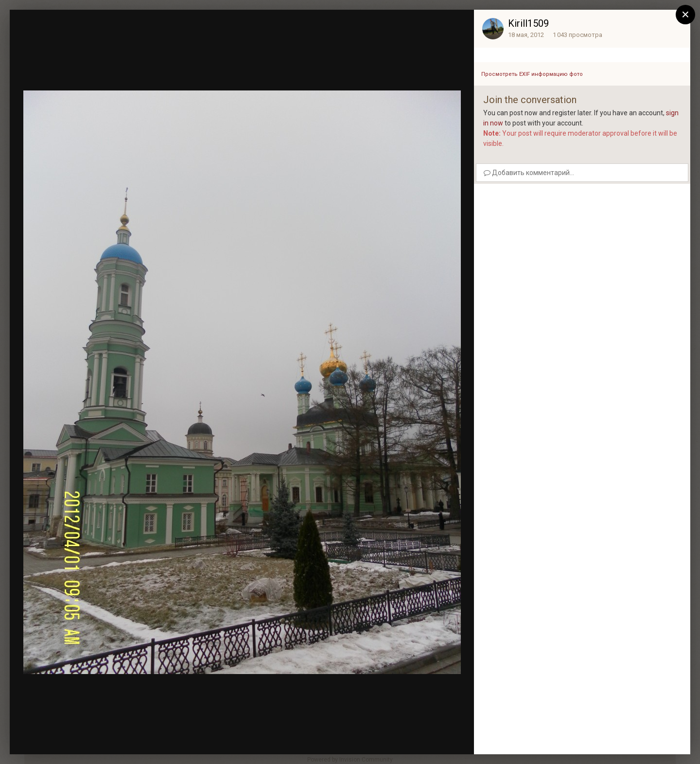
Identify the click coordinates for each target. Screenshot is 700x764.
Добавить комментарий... (529, 173)
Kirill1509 (528, 23)
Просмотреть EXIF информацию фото (532, 74)
